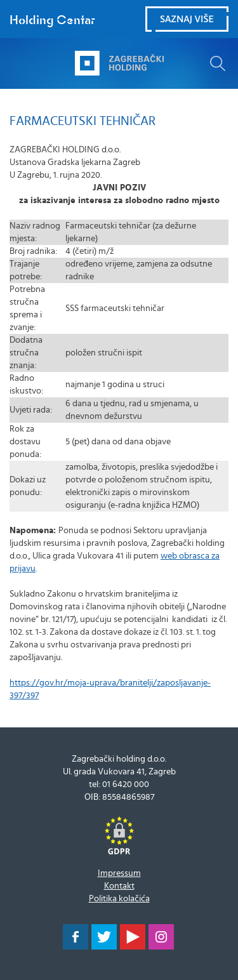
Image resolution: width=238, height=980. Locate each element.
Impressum (119, 873)
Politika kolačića (119, 899)
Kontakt (119, 886)
